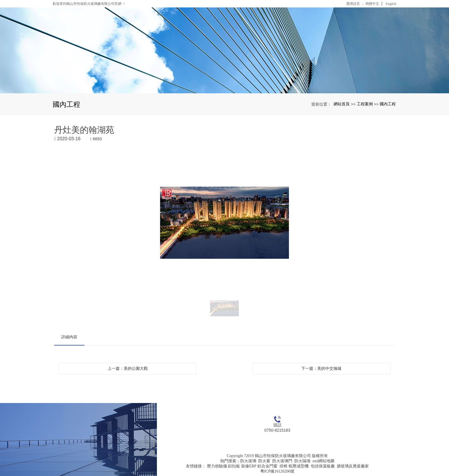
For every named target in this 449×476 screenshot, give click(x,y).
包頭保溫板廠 (323, 466)
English (391, 4)
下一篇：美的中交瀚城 (321, 368)
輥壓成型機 (299, 466)
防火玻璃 (248, 461)
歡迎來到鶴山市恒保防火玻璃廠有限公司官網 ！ (89, 4)
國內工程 (388, 104)
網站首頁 (342, 104)
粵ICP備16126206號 (277, 471)
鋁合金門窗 (267, 466)
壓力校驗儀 (217, 466)
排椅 (283, 466)
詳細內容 (69, 337)
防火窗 (264, 461)
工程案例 (365, 104)
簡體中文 (372, 4)
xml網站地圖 (324, 461)
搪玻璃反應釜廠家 (353, 466)
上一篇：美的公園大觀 (128, 368)
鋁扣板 (234, 466)
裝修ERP (249, 466)
